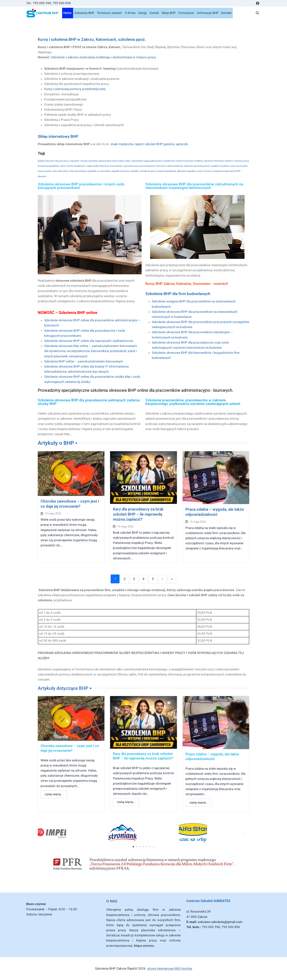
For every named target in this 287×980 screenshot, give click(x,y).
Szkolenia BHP (84, 13)
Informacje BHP (208, 13)
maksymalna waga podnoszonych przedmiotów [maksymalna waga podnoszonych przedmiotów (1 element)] (153, 161)
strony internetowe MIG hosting (170, 968)
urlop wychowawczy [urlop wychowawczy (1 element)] (78, 171)
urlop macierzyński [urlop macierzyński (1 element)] (239, 166)
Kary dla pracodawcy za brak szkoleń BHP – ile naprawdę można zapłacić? (139, 515)
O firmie (130, 13)
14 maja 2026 (125, 527)
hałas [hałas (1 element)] (128, 161)
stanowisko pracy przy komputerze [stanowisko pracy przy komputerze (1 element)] (139, 166)
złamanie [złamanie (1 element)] (42, 176)
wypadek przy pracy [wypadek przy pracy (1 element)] (121, 171)
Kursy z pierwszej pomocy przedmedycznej (75, 89)
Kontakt (226, 13)
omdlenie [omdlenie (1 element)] (199, 161)
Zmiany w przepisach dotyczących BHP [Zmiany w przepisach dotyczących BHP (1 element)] (222, 171)
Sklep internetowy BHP (58, 136)
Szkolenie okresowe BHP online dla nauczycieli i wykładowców (89, 341)
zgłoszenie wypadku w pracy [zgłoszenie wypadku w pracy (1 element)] (190, 171)
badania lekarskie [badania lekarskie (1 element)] (46, 161)
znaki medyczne (122, 144)
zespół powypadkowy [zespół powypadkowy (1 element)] (166, 171)
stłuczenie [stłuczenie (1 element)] (161, 166)
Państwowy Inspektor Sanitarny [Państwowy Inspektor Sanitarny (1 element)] (228, 161)
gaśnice (169, 144)
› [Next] (162, 580)
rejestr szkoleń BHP (148, 144)
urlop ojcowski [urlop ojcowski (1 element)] (45, 171)
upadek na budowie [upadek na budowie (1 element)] (220, 166)
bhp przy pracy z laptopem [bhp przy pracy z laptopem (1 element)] (67, 161)
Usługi (142, 13)
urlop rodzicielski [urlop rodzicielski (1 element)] (60, 171)
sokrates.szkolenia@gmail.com (220, 922)
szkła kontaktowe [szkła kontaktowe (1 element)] (175, 166)
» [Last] (172, 580)
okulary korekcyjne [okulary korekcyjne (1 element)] (185, 161)
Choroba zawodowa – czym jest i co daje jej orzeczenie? (70, 749)
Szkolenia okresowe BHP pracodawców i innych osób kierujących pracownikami (81, 186)
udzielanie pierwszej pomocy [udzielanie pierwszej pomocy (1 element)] (197, 166)
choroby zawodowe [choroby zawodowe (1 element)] (89, 161)
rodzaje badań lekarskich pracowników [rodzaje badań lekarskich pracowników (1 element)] (104, 166)
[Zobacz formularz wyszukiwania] (257, 13)
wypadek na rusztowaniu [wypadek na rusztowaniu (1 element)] (99, 171)
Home (68, 13)
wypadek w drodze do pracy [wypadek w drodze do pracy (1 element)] (143, 171)
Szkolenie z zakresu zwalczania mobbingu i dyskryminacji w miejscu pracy (103, 57)
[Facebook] (258, 3)
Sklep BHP (169, 13)
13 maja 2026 (198, 522)
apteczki (182, 144)
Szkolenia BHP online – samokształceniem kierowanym (84, 361)
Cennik (154, 13)
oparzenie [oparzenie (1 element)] (208, 161)
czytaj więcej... (54, 795)
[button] (42, 834)
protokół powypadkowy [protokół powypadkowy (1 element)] (48, 166)
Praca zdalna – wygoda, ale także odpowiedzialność (212, 757)
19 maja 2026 (53, 514)
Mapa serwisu (144, 946)
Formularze (186, 13)
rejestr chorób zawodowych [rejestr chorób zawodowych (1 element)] (72, 166)
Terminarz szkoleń (109, 13)
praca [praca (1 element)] (246, 161)
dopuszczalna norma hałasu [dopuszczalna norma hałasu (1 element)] (112, 161)
